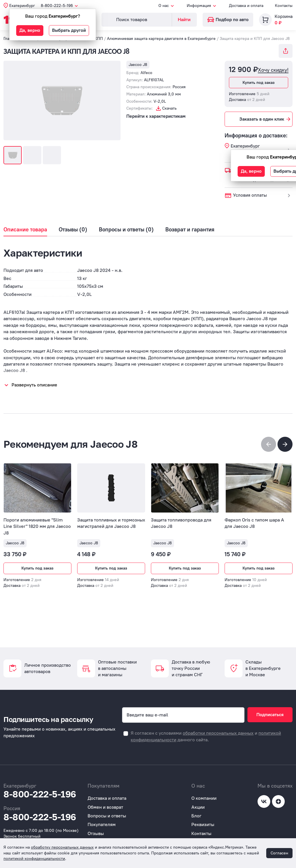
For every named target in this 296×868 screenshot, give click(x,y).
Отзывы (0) (73, 230)
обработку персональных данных (62, 847)
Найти (184, 20)
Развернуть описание (34, 385)
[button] (285, 444)
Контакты (284, 6)
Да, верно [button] (30, 30)
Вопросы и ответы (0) (126, 230)
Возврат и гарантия (190, 230)
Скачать (169, 108)
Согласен (279, 853)
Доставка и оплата (246, 6)
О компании (204, 798)
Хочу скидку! (273, 70)
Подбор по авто (228, 20)
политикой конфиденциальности (34, 859)
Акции (198, 807)
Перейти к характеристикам (156, 116)
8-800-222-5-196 (40, 794)
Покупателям (102, 824)
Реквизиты (203, 824)
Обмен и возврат (105, 807)
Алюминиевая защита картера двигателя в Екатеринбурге (161, 39)
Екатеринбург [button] (22, 6)
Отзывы (96, 833)
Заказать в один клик (265, 119)
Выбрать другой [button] (69, 30)
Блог (196, 816)
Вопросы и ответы (107, 816)
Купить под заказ (259, 83)
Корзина (284, 16)
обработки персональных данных (218, 733)
